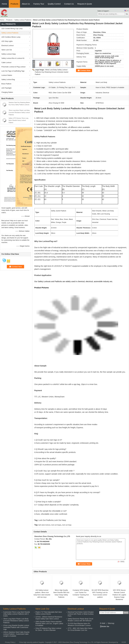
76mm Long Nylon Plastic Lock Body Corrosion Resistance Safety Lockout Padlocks (19, 113)
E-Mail (103, 623)
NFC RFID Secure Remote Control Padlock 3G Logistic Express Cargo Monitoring (119, 595)
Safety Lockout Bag (8, 80)
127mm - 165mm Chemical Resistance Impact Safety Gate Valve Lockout (49, 618)
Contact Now (85, 70)
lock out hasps (56, 525)
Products (14, 4)
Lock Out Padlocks (46, 520)
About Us (26, 4)
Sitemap (111, 623)
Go (127, 14)
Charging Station (7, 92)
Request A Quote (85, 4)
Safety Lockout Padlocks (23, 20)
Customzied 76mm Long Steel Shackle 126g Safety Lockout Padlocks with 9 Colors (17, 614)
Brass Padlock (6, 84)
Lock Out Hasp (60, 520)
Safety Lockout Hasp (9, 54)
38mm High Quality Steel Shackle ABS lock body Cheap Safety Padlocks (61, 594)
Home (4, 4)
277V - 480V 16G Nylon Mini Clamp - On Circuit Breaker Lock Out (80, 629)
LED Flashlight (6, 88)
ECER (124, 642)
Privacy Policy (10, 642)
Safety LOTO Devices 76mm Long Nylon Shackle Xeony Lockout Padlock (18, 120)
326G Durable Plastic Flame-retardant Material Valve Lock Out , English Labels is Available (49, 624)
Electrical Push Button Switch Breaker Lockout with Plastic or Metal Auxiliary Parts (81, 614)
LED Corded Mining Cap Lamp (12, 29)
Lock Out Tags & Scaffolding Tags (13, 71)
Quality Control (54, 4)
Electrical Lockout (7, 46)
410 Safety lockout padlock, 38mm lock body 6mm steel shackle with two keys (42, 594)
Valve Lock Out (7, 50)
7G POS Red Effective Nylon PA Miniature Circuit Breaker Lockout (79, 625)
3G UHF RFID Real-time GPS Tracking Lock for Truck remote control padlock (100, 594)
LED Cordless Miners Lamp (11, 37)
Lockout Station (7, 75)
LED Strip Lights (7, 41)
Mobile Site (105, 626)
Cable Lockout (6, 63)
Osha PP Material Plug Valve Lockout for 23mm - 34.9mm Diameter (48, 629)
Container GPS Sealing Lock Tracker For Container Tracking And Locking (81, 594)
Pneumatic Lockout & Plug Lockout (13, 67)
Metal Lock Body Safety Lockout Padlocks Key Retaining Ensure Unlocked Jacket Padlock (52, 72)
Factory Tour (39, 4)
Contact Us (69, 4)
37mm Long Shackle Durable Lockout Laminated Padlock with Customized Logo (16, 627)
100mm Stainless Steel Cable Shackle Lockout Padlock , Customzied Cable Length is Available (16, 634)
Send (126, 613)
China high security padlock (29, 642)
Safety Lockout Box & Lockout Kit (13, 58)
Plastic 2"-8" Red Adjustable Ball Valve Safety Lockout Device (49, 613)
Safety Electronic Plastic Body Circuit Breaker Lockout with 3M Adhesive (80, 620)
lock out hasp (67, 525)
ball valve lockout (44, 525)
